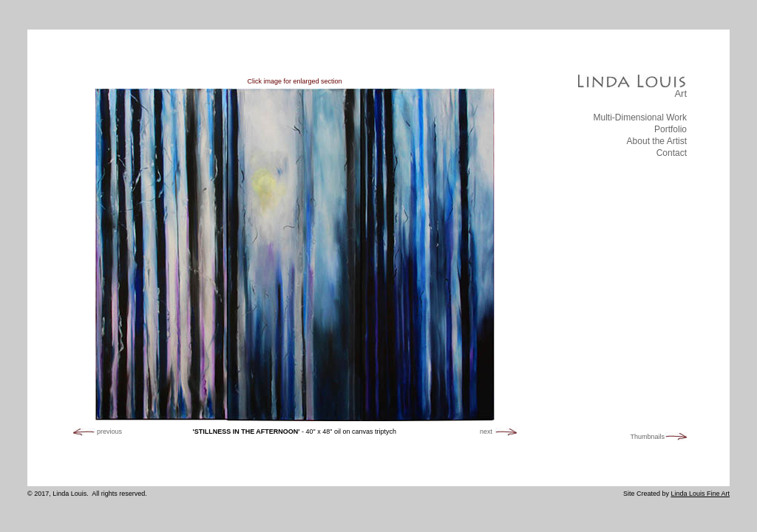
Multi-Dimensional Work (640, 117)
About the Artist (657, 141)
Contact (672, 153)
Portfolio (671, 129)
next (486, 432)
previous (109, 432)
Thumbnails (647, 437)
